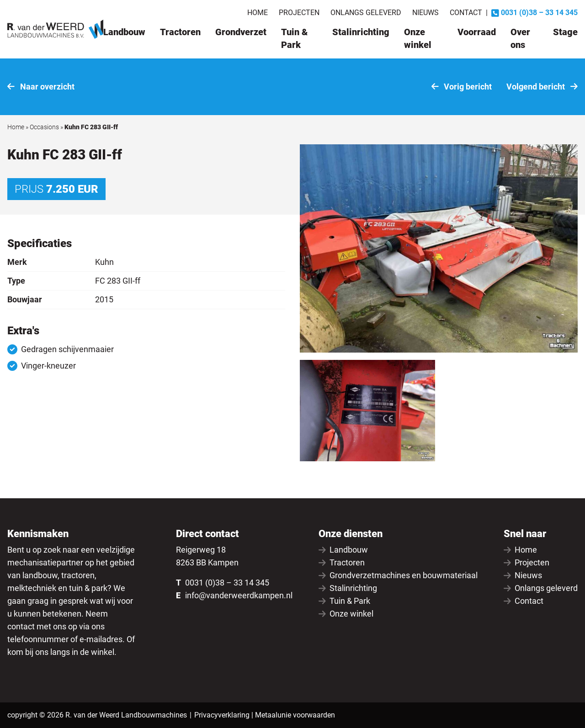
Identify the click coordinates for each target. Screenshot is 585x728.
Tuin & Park (294, 38)
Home (258, 13)
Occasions (44, 127)
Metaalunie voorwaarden (295, 715)
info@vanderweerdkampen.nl (239, 595)
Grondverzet (241, 32)
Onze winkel (418, 38)
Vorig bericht (462, 87)
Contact (466, 13)
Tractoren (180, 32)
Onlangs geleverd (366, 13)
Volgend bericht (542, 87)
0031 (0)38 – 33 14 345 (227, 583)
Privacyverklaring (222, 715)
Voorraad (477, 32)
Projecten (299, 13)
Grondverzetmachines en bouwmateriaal (398, 575)
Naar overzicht (41, 87)
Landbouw (124, 32)
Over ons (520, 38)
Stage (565, 32)
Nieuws (425, 13)
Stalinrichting (361, 32)
